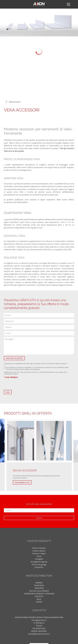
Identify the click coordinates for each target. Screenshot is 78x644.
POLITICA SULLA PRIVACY (39, 591)
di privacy (59, 372)
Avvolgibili (39, 559)
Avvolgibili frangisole (39, 562)
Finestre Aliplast (39, 551)
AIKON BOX (39, 588)
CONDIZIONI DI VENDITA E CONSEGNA (39, 594)
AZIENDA (39, 583)
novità (39, 602)
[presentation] (20, 384)
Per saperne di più (22, 482)
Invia (8, 392)
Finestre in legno (39, 554)
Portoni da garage (39, 565)
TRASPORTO (39, 585)
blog (39, 599)
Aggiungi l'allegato (14, 358)
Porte (39, 556)
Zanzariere (39, 567)
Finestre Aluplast (39, 548)
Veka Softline (23, 202)
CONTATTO (39, 596)
